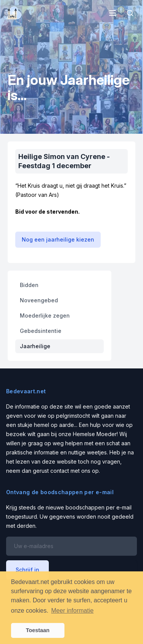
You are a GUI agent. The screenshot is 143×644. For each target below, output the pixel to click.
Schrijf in (27, 570)
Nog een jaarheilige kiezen (58, 239)
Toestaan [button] (38, 630)
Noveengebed (39, 300)
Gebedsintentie (41, 331)
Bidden (29, 285)
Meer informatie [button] (72, 611)
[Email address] (71, 546)
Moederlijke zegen (45, 316)
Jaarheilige (35, 346)
